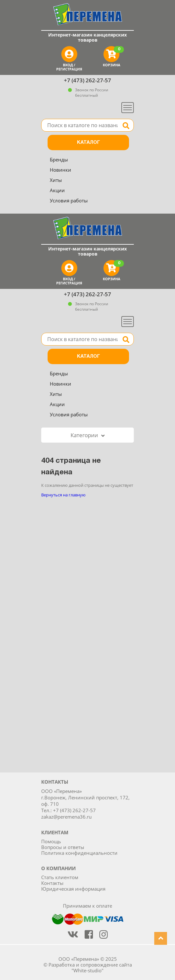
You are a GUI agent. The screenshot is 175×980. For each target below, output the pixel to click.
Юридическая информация (73, 889)
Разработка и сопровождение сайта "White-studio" (90, 968)
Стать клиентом (60, 877)
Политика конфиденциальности (79, 853)
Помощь (51, 841)
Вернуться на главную (63, 495)
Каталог (88, 143)
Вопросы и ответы (63, 847)
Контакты (52, 883)
